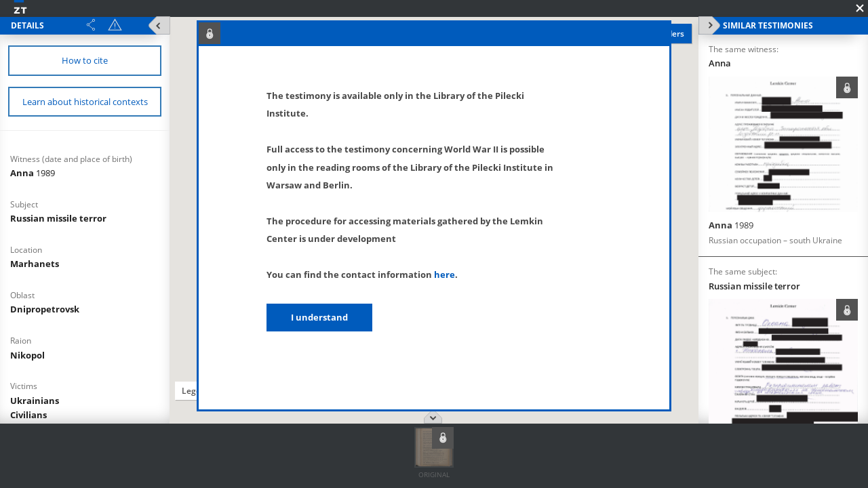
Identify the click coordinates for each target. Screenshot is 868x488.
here (445, 274)
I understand (319, 317)
